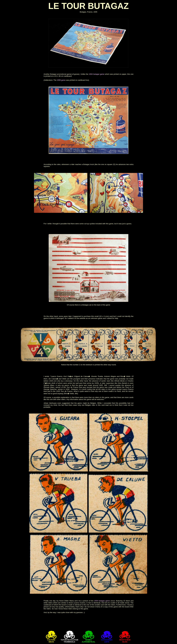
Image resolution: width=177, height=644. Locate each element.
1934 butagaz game (97, 74)
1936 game (61, 80)
